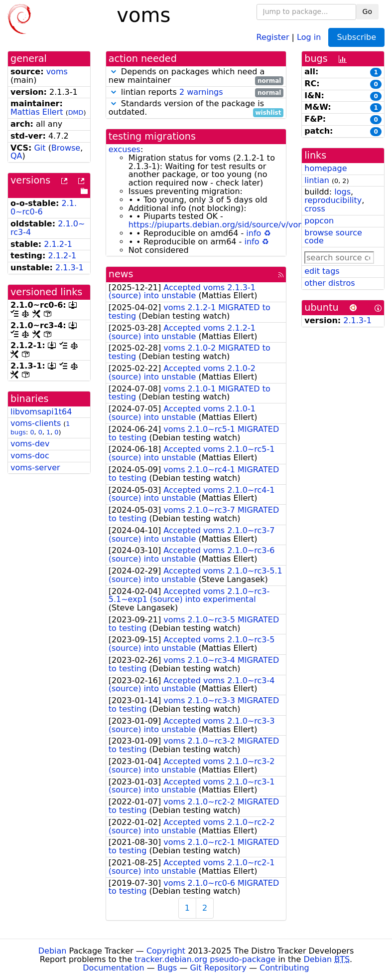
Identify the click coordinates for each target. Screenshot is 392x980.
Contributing (284, 968)
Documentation (113, 968)
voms (57, 72)
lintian (317, 180)
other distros (329, 283)
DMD (76, 112)
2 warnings (201, 92)
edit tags (322, 271)
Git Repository (218, 968)
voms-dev (30, 444)
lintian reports (196, 93)
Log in (309, 37)
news (121, 274)
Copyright (166, 951)
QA (16, 156)
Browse (66, 148)
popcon (319, 221)
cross (315, 209)
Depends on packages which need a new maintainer (196, 76)
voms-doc (30, 456)
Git (40, 148)
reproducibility (333, 200)
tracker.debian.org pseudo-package (205, 959)
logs (342, 192)
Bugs (167, 968)
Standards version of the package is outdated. (196, 108)
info (254, 233)
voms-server (35, 468)
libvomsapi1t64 (41, 412)
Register (273, 37)
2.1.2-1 (58, 244)
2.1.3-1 (69, 268)
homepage (326, 168)
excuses (125, 149)
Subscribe (356, 37)
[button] (114, 72)
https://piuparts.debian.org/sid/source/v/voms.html (230, 225)
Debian (53, 951)
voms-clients (36, 423)
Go (367, 11)
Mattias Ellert (37, 112)
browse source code (333, 237)
